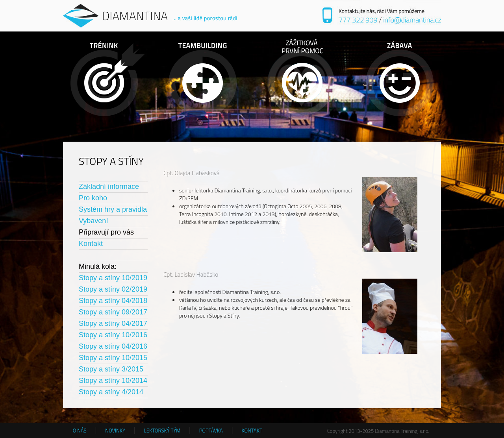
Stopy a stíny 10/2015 (113, 358)
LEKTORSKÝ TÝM (162, 431)
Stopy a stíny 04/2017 (113, 323)
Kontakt (91, 244)
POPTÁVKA (211, 431)
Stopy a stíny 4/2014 (111, 392)
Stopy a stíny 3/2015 (111, 369)
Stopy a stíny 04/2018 (113, 301)
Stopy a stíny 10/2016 (113, 335)
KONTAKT (252, 431)
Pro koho (93, 198)
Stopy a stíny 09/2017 (113, 312)
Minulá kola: (98, 266)
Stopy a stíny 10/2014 (113, 381)
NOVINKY (115, 431)
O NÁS (80, 431)
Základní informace (109, 187)
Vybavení (93, 221)
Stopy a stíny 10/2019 (113, 278)
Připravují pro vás (106, 232)
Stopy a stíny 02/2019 (113, 289)
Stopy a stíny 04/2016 (113, 346)
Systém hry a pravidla (113, 209)
